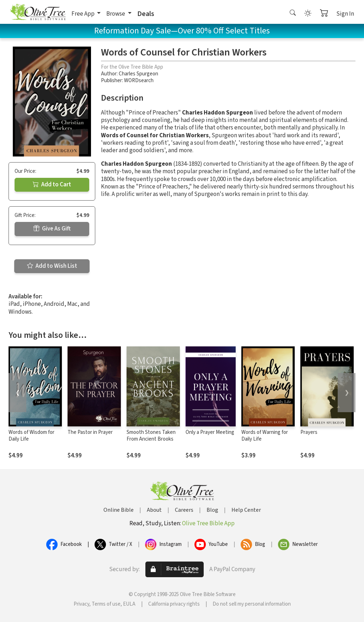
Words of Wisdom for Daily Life (31, 436)
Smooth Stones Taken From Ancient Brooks (151, 436)
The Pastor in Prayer (90, 432)
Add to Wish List (52, 266)
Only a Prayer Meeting (210, 432)
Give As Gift (52, 229)
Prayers (309, 432)
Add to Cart (52, 185)
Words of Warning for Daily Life (265, 436)
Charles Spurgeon (138, 74)
